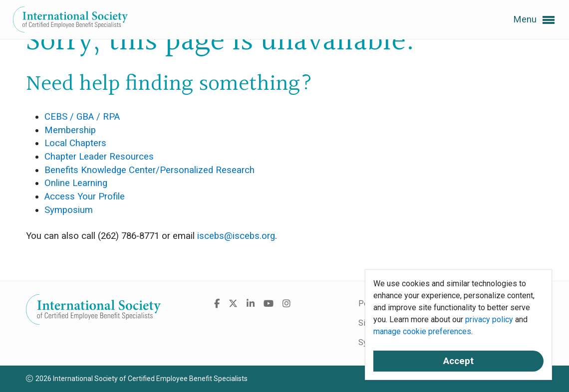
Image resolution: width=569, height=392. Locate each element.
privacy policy (489, 319)
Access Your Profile (85, 196)
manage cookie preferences (422, 331)
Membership (70, 130)
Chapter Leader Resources (99, 157)
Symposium (69, 210)
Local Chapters (75, 143)
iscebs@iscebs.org (236, 236)
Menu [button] (534, 20)
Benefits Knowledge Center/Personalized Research (149, 170)
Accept (458, 361)
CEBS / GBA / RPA (82, 117)
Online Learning (76, 183)
